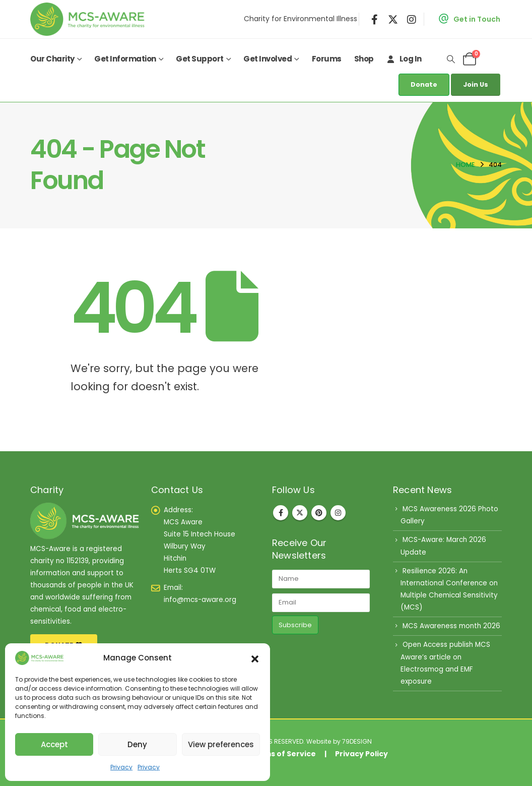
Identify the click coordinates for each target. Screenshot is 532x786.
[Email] (321, 603)
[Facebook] (375, 19)
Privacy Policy (361, 754)
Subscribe (295, 625)
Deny (137, 744)
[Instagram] (412, 19)
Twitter (300, 513)
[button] (255, 658)
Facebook (281, 513)
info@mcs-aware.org (200, 600)
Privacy (121, 767)
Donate (424, 84)
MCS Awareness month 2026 (451, 626)
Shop (364, 59)
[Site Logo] (90, 19)
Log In (404, 59)
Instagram (338, 513)
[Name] (321, 579)
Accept (54, 744)
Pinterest (319, 513)
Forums (327, 59)
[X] (393, 19)
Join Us (476, 84)
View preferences (221, 744)
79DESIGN (357, 741)
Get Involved (268, 59)
